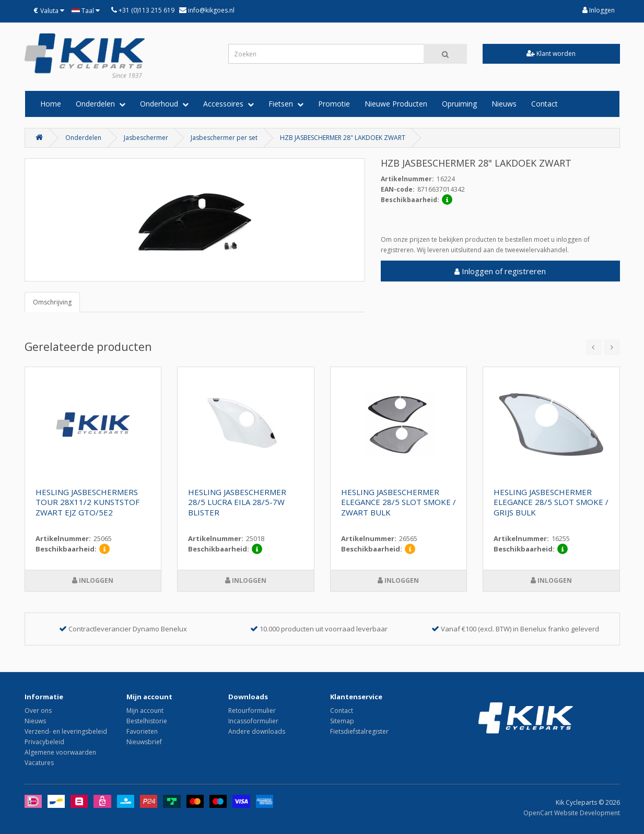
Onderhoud (164, 104)
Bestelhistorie (147, 721)
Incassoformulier (253, 721)
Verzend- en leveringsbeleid (66, 731)
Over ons (38, 710)
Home (51, 104)
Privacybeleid (44, 742)
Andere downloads (257, 731)
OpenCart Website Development (572, 813)
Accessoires (229, 104)
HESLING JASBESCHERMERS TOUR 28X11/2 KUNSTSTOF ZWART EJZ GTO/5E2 (87, 502)
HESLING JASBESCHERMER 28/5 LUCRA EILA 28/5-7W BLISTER (237, 502)
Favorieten (142, 731)
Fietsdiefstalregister (359, 731)
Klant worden (551, 54)
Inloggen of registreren (500, 271)
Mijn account (145, 710)
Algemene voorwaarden (60, 752)
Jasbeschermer (146, 138)
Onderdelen (101, 104)
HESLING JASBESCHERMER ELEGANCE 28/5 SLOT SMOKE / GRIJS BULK (551, 502)
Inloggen (599, 10)
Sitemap (342, 721)
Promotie (334, 104)
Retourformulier (252, 710)
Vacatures (39, 763)
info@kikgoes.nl (210, 10)
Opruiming (459, 104)
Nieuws (504, 104)
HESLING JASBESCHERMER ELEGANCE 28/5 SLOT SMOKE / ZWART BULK (399, 502)
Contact (545, 104)
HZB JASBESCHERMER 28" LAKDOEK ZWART (343, 138)
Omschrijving (52, 302)
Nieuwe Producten (396, 104)
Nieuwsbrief (144, 742)
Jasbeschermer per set (224, 138)
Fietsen (286, 104)
